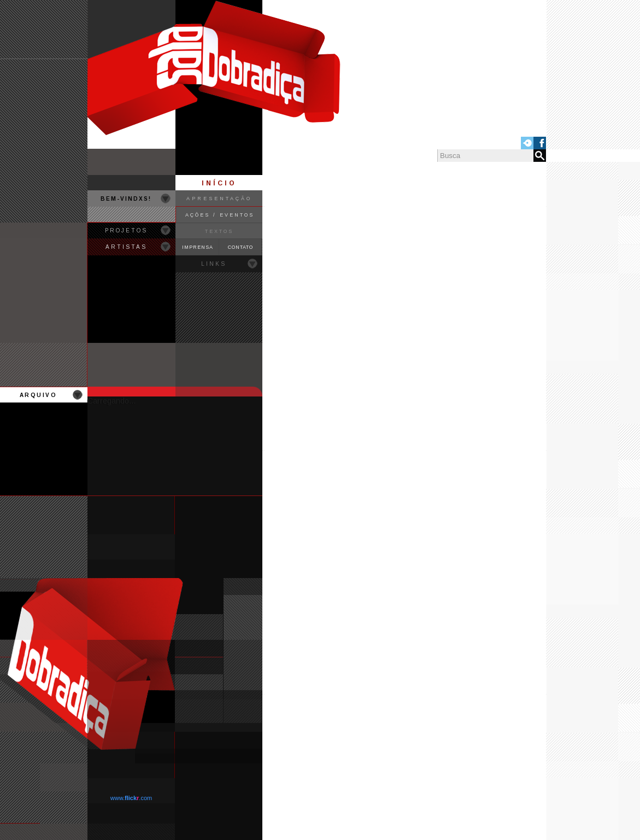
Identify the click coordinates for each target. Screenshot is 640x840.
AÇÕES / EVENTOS (220, 215)
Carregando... (111, 401)
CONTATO (240, 247)
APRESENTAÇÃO (219, 199)
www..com (131, 798)
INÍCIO (219, 183)
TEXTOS (219, 231)
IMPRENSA (198, 247)
